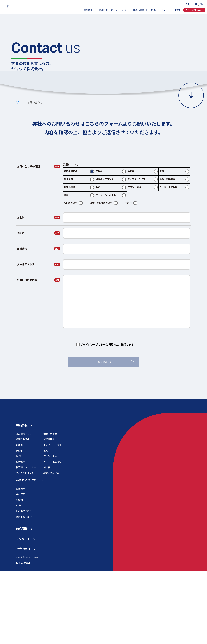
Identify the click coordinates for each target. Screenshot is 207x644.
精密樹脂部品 (23, 513)
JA (196, 4)
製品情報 (88, 10)
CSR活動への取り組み (27, 631)
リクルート (165, 10)
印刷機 (19, 518)
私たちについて (119, 10)
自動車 (19, 524)
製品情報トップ (24, 507)
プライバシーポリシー (93, 366)
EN (201, 4)
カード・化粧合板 (52, 535)
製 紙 (46, 524)
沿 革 (19, 579)
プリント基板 (50, 529)
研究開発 (24, 602)
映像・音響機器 (51, 507)
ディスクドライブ (25, 546)
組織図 (19, 573)
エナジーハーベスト (53, 518)
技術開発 (103, 10)
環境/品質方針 (23, 636)
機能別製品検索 (51, 546)
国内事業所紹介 (24, 584)
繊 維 (47, 541)
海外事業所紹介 (24, 590)
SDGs (153, 10)
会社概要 (21, 568)
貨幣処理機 (49, 513)
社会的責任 (139, 10)
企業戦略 (21, 562)
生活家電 (21, 535)
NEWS (177, 10)
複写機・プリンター (26, 541)
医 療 (19, 529)
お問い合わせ (195, 10)
